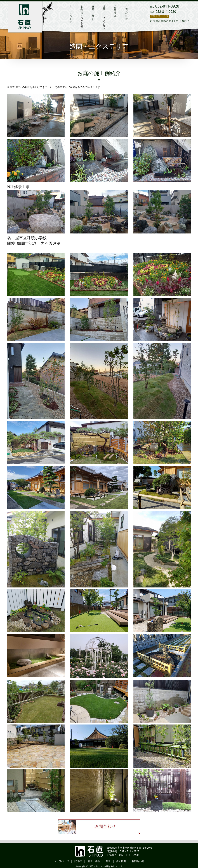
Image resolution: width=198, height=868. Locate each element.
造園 (108, 861)
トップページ (61, 861)
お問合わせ (138, 861)
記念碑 (78, 861)
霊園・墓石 (94, 861)
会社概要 (121, 861)
